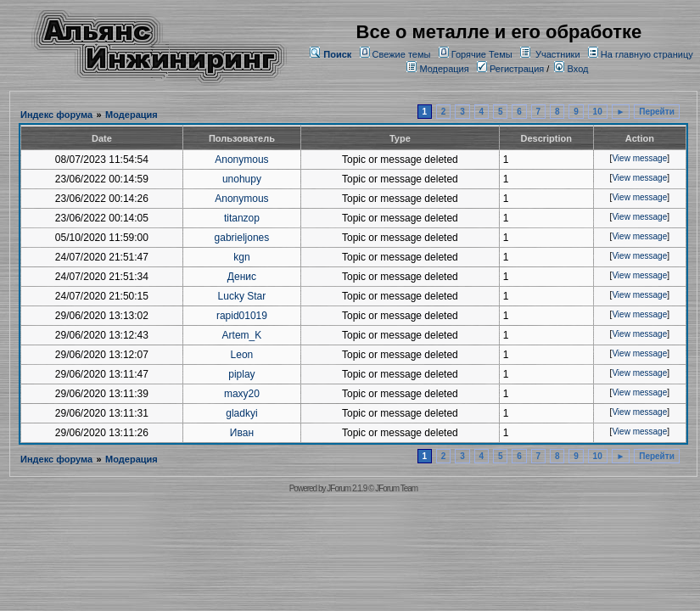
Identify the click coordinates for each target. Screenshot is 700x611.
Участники (558, 54)
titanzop (242, 218)
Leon (242, 355)
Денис (242, 277)
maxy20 (242, 394)
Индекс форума (56, 115)
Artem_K (242, 335)
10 (598, 112)
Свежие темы (402, 54)
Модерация (444, 69)
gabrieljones (242, 238)
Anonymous (241, 160)
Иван (242, 433)
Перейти (657, 112)
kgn (241, 257)
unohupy (242, 179)
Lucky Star (242, 296)
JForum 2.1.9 (347, 488)
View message (639, 158)
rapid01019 (242, 316)
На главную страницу (647, 54)
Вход (571, 69)
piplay (241, 374)
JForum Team (396, 488)
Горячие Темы (482, 54)
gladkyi (241, 413)
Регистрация (510, 69)
